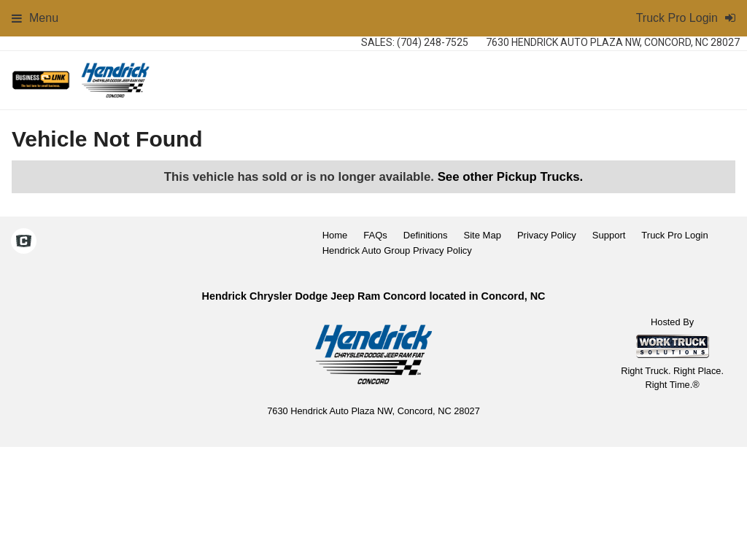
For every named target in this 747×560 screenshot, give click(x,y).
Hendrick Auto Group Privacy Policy (397, 250)
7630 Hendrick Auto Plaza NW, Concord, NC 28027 (613, 42)
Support (609, 235)
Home (335, 235)
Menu (35, 18)
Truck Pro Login (674, 235)
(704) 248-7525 (433, 42)
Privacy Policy (547, 235)
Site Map (483, 235)
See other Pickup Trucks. (511, 177)
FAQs (375, 235)
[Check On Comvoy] (24, 243)
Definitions (426, 235)
